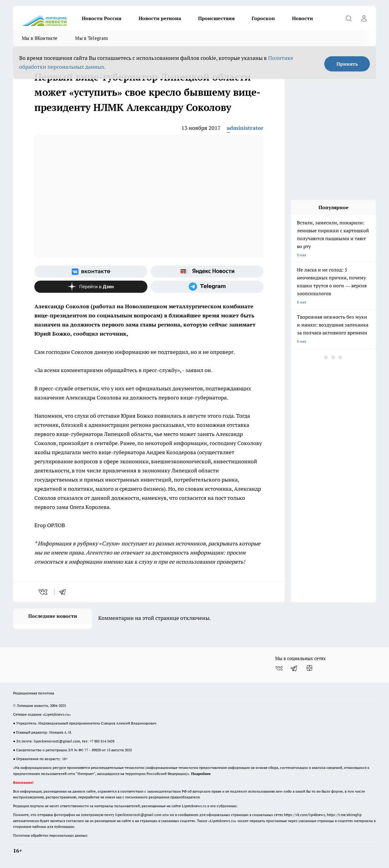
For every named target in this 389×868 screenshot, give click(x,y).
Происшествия (216, 18)
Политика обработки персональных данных (50, 835)
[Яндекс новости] (207, 271)
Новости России (102, 18)
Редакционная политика (34, 693)
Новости (303, 18)
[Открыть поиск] (349, 18)
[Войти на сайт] (364, 18)
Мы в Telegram (91, 38)
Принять (347, 64)
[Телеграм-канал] (207, 287)
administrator (245, 128)
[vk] (44, 592)
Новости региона (160, 18)
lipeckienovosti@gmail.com (57, 741)
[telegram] (64, 592)
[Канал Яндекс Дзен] (91, 287)
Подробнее (201, 774)
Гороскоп (263, 18)
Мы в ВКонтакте (40, 38)
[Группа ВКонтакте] (91, 271)
